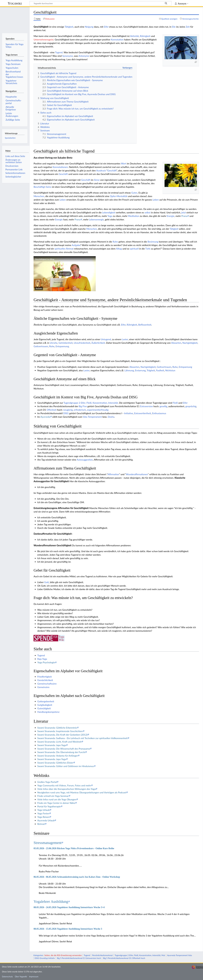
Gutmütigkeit (44, 708)
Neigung (89, 27)
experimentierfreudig (98, 410)
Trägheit (151, 370)
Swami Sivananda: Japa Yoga (52, 745)
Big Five (83, 406)
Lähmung (129, 370)
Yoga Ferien (43, 813)
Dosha (111, 417)
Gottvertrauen (41, 346)
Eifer (106, 27)
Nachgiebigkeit (190, 343)
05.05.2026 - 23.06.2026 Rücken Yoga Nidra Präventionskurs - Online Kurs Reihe (74, 848)
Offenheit (52, 410)
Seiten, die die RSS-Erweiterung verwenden (63, 955)
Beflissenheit (145, 325)
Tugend (59, 52)
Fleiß (175, 403)
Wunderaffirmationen (137, 474)
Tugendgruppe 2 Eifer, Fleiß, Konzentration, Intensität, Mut (140, 955)
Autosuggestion (85, 460)
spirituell (134, 249)
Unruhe (54, 343)
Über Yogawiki (21, 977)
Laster (125, 339)
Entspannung (62, 346)
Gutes (134, 193)
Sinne (97, 180)
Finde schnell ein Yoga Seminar (53, 796)
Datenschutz (7, 977)
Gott (47, 582)
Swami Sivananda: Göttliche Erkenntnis (57, 728)
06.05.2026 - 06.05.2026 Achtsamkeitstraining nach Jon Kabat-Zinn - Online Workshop (77, 877)
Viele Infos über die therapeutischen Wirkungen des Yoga (66, 789)
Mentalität (122, 196)
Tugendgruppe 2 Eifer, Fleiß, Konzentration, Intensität (91, 403)
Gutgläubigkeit (45, 705)
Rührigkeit (145, 36)
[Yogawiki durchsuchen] (101, 3)
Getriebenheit (66, 343)
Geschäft (112, 170)
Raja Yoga (42, 659)
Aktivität (135, 36)
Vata (85, 417)
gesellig (163, 406)
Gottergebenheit (46, 701)
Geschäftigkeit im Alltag (45, 259)
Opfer (113, 196)
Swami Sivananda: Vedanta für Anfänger (58, 756)
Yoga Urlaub (43, 810)
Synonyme (68, 56)
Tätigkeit (69, 27)
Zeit (188, 27)
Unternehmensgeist (44, 40)
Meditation (134, 216)
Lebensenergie (96, 219)
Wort (124, 163)
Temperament (95, 417)
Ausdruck (101, 170)
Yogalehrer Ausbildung (51, 901)
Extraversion (146, 406)
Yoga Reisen (43, 817)
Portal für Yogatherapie (49, 806)
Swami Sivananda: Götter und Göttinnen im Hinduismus (66, 766)
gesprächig (191, 406)
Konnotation (117, 40)
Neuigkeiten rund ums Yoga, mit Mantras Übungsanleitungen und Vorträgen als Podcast (82, 792)
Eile (174, 27)
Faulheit (160, 370)
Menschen (39, 196)
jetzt (184, 212)
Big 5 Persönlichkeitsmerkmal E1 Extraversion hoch (79, 958)
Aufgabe (76, 245)
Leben (63, 200)
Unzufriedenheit (82, 343)
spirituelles (60, 249)
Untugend (106, 339)
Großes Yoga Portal (47, 782)
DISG (66, 413)
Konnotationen (60, 167)
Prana (184, 216)
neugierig (68, 410)
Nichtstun (170, 370)
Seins (49, 187)
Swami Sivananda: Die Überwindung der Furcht (61, 752)
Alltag (119, 249)
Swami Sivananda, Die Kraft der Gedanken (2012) (62, 735)
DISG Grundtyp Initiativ (45, 958)
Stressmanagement (48, 843)
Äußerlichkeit (98, 343)
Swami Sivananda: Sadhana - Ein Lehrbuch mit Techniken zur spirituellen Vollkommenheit (82, 738)
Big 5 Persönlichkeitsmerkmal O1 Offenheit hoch (124, 958)
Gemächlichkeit (45, 680)
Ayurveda (45, 417)
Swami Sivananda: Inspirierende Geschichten (60, 731)
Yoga (110, 216)
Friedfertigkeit (44, 677)
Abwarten (176, 343)
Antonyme (84, 56)
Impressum (34, 977)
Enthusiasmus (159, 413)
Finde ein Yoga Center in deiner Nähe (56, 803)
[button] (65, 274)
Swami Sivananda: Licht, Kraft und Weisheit (59, 742)
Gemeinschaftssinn (47, 684)
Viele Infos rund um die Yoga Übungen (57, 799)
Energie (171, 216)
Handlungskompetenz (48, 712)
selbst (147, 212)
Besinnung (153, 242)
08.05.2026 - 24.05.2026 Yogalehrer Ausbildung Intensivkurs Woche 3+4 (69, 907)
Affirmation (113, 474)
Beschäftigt (39, 187)
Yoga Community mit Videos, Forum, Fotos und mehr (64, 785)
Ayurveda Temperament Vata (180, 955)
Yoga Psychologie (46, 662)
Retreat (70, 249)
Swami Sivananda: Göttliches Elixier (55, 763)
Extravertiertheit (143, 413)
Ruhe (115, 242)
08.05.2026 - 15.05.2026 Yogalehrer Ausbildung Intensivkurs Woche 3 (68, 929)
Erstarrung (140, 370)
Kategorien (38, 955)
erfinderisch (80, 410)
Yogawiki (15, 3)
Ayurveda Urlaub (46, 820)
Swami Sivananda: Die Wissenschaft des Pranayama (64, 749)
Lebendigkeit (109, 212)
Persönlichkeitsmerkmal (102, 955)
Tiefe (148, 249)
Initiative (129, 413)
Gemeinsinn (43, 687)
